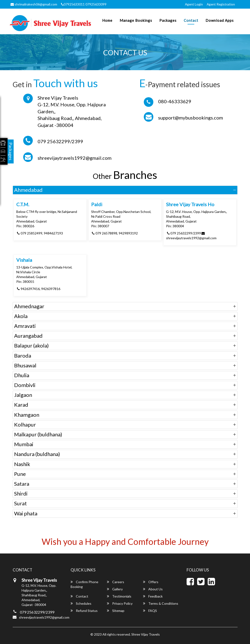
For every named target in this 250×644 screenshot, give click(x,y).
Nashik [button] (22, 464)
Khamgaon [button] (27, 415)
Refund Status (84, 611)
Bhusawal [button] (25, 365)
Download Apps (220, 20)
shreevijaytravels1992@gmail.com (75, 158)
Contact (191, 20)
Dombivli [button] (25, 385)
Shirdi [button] (21, 493)
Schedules (81, 603)
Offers (151, 582)
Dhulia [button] (22, 375)
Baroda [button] (23, 356)
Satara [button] (22, 484)
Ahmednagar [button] (29, 306)
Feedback (153, 596)
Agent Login (193, 4)
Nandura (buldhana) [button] (37, 454)
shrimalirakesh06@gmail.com (34, 4)
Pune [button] (20, 474)
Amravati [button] (25, 326)
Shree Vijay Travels (146, 634)
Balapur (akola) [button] (31, 345)
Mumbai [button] (24, 444)
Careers (116, 582)
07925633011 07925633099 (84, 4)
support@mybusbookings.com (191, 118)
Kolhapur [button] (25, 425)
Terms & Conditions (161, 603)
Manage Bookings (136, 20)
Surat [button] (20, 503)
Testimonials (119, 596)
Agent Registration (220, 4)
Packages (168, 20)
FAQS (150, 611)
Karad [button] (21, 405)
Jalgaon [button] (23, 395)
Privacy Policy (120, 603)
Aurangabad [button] (28, 336)
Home (107, 20)
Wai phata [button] (26, 513)
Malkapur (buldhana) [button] (38, 434)
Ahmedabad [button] (28, 190)
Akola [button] (21, 316)
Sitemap (116, 611)
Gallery (115, 589)
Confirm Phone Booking (84, 584)
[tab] (125, 190)
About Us (153, 589)
